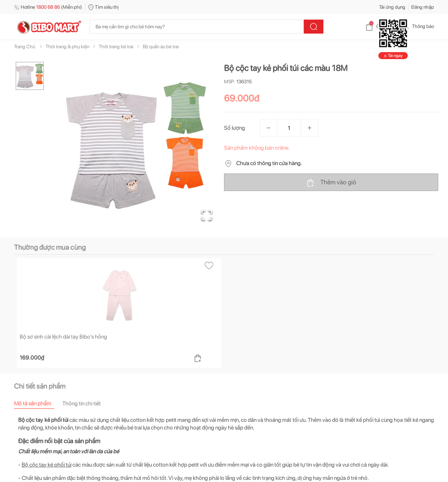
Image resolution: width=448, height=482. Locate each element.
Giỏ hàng (380, 26)
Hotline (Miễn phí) (48, 7)
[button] (136, 146)
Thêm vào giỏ (331, 183)
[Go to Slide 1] (30, 76)
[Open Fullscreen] (207, 215)
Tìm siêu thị (103, 7)
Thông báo (417, 26)
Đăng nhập (423, 7)
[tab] (38, 403)
